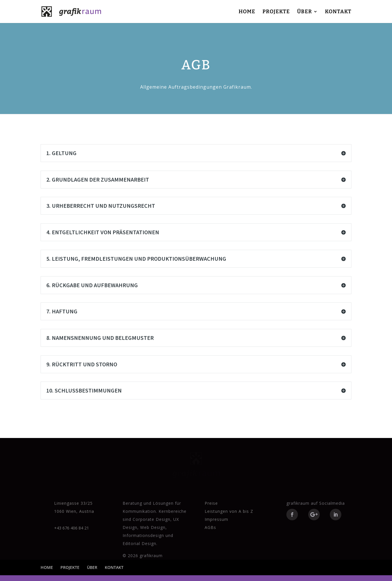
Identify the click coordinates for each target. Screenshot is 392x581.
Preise (211, 503)
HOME (247, 12)
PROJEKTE (276, 12)
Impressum (216, 519)
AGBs (210, 527)
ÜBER (305, 12)
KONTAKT (338, 12)
